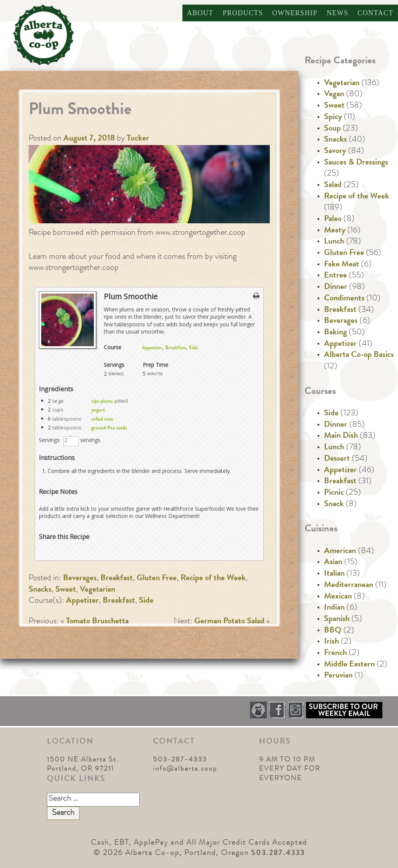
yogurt (98, 410)
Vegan (334, 95)
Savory (335, 152)
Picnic (334, 493)
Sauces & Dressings (356, 163)
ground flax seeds (109, 428)
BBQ (333, 631)
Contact (375, 13)
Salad (333, 186)
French (335, 653)
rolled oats (102, 419)
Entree (335, 276)
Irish (331, 642)
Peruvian (338, 676)
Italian (334, 574)
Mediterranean (349, 586)
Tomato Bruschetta (97, 622)
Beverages (80, 579)
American (340, 552)
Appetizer (152, 348)
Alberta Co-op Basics (359, 355)
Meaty (335, 231)
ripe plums (102, 402)
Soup (332, 129)
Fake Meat (342, 265)
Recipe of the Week (213, 579)
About (200, 13)
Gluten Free (157, 579)
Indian (334, 608)
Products (243, 13)
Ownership (295, 13)
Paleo (333, 219)
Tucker (138, 139)
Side (193, 348)
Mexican (338, 597)
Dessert (337, 459)
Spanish (337, 620)
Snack (334, 505)
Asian (333, 563)
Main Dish (341, 436)
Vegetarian (97, 590)
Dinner (336, 287)
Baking (335, 333)
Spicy (333, 118)
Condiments (344, 299)
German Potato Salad (229, 622)
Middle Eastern (349, 665)
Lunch (334, 242)
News (338, 13)
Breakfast (176, 348)
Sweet (66, 590)
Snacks (40, 590)
